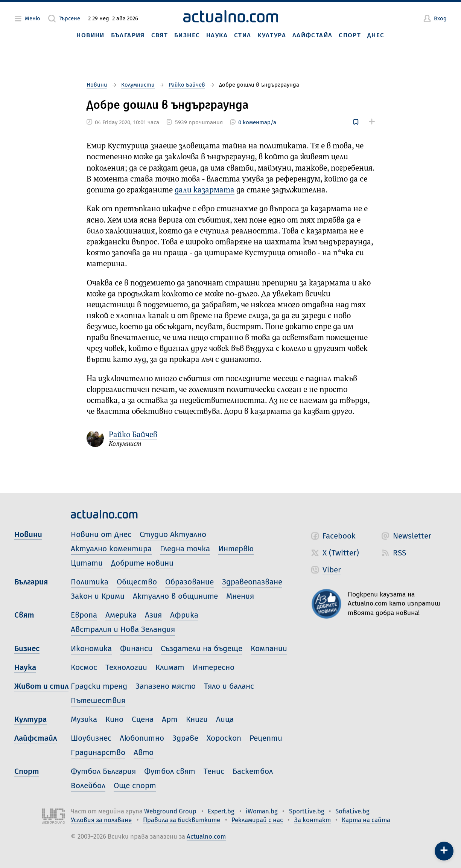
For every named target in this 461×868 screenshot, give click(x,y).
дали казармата (205, 190)
